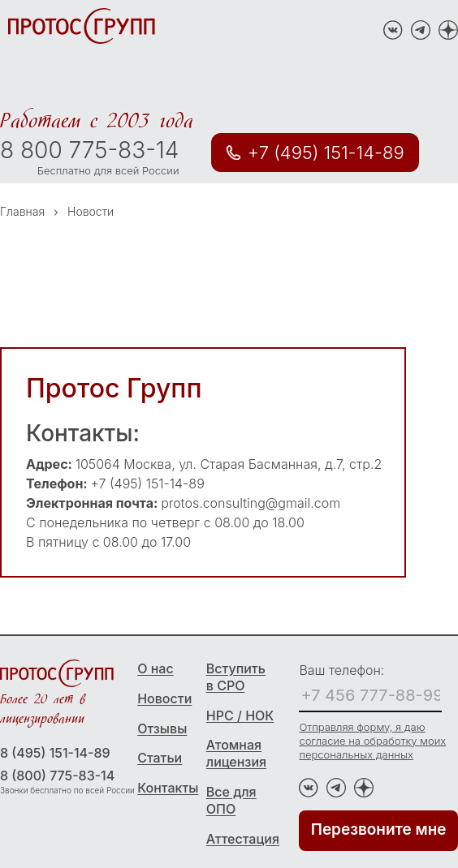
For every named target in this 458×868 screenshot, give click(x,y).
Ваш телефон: (341, 670)
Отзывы (162, 728)
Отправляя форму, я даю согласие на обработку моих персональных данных (372, 741)
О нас (155, 668)
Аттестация (241, 839)
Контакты (168, 788)
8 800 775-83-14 (89, 150)
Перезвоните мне (379, 829)
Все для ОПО (231, 800)
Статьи (160, 758)
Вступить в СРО (236, 677)
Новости (164, 698)
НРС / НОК (240, 715)
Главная (22, 211)
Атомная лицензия (236, 753)
